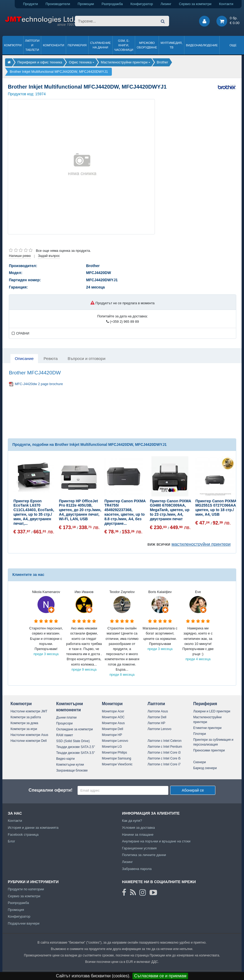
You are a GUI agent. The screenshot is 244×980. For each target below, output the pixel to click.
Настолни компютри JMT (29, 711)
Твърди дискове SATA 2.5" (76, 747)
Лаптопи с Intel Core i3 (164, 753)
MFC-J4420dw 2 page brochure (39, 384)
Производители (58, 4)
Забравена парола (137, 869)
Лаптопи (156, 704)
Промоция (16, 910)
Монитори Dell (113, 729)
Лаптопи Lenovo (159, 729)
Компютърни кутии (70, 765)
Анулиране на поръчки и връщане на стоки (156, 841)
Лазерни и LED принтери (212, 711)
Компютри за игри (24, 729)
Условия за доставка (138, 828)
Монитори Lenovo (115, 741)
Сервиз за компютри (195, 4)
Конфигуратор (142, 4)
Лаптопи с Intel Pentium (165, 747)
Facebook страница (23, 835)
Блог (12, 841)
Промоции (86, 4)
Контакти (226, 4)
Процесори (64, 723)
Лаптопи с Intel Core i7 (164, 764)
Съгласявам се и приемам (160, 976)
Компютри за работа (26, 717)
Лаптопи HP (156, 723)
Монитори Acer (113, 711)
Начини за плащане (138, 835)
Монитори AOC (113, 717)
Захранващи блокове (72, 770)
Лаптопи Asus (158, 711)
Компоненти (54, 45)
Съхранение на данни (100, 45)
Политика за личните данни (144, 855)
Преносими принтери (209, 750)
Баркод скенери (205, 768)
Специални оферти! (51, 790)
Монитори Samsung (117, 758)
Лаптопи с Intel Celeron (164, 741)
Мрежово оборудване (147, 45)
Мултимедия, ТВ (171, 45)
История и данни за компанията (33, 828)
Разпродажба (112, 4)
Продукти (30, 4)
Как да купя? (132, 821)
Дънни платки (66, 717)
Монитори (112, 704)
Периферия (77, 45)
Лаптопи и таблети (32, 45)
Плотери (200, 734)
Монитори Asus (113, 723)
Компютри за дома (24, 723)
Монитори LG (112, 747)
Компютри (13, 45)
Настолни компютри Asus (29, 735)
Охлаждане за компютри (75, 729)
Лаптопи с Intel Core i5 (164, 758)
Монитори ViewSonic (117, 764)
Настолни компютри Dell (28, 741)
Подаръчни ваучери (24, 923)
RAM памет (65, 735)
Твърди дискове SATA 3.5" (76, 753)
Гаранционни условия (139, 848)
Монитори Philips (115, 753)
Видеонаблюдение (202, 45)
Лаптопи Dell (157, 717)
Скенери (199, 762)
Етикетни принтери (207, 728)
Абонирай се (193, 790)
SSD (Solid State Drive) (73, 741)
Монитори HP (112, 735)
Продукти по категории (26, 889)
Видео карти (65, 759)
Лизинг (166, 4)
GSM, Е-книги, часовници (124, 45)
